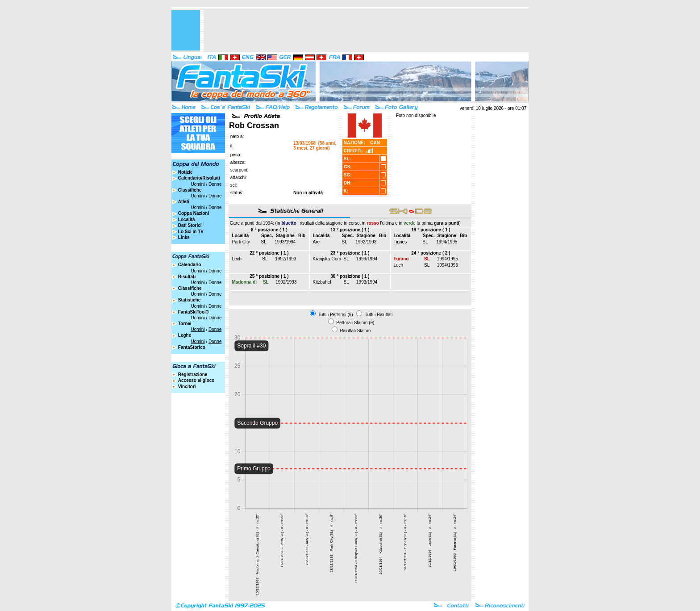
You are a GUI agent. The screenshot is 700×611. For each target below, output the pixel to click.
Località (187, 220)
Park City (241, 242)
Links (184, 237)
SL (264, 242)
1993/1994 (285, 242)
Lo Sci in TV (191, 232)
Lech (237, 259)
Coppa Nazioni (194, 213)
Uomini (198, 184)
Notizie (185, 172)
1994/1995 (447, 242)
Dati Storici (190, 225)
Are (317, 242)
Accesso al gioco (196, 380)
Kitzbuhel (322, 282)
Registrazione (193, 375)
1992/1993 (366, 242)
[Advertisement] (366, 30)
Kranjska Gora (327, 259)
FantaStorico (192, 347)
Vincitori (187, 387)
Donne (215, 184)
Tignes (400, 242)
